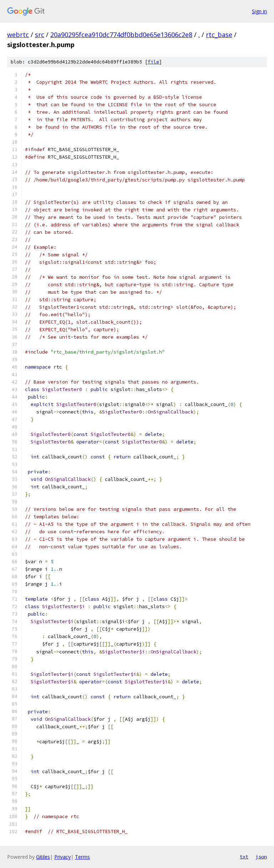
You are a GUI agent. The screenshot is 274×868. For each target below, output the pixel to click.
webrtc (18, 35)
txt (244, 857)
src (40, 35)
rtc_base (219, 35)
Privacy (62, 857)
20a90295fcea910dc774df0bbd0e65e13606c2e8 (121, 35)
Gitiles (43, 857)
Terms (82, 857)
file (153, 62)
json (261, 857)
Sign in (259, 11)
